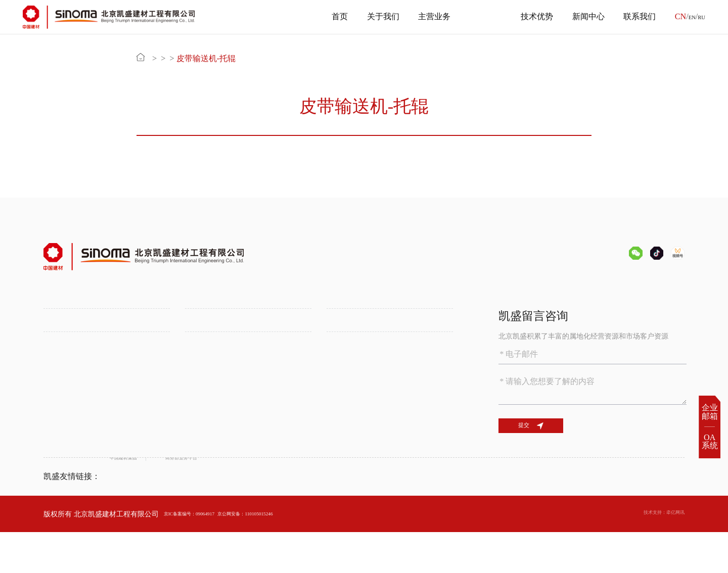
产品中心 (478, 17)
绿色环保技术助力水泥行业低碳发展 (100, 440)
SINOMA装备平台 (355, 367)
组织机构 (58, 354)
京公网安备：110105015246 (289, 554)
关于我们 (375, 17)
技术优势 (529, 17)
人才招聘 (341, 440)
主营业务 (427, 17)
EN (686, 17)
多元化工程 (203, 367)
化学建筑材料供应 (355, 354)
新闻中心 (580, 17)
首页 (332, 17)
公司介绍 (58, 341)
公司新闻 (199, 440)
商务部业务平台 (219, 517)
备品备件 (232, 59)
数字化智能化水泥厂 (75, 453)
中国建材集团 (131, 517)
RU (700, 17)
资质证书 (58, 367)
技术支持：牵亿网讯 (653, 554)
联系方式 (341, 453)
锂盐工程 (199, 354)
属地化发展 (203, 381)
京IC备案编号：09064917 (203, 554)
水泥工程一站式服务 (217, 341)
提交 (548, 434)
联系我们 (632, 17)
